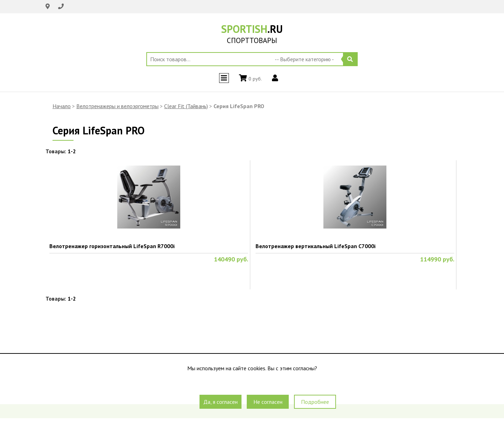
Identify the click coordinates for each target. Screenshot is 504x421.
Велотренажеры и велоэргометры (117, 106)
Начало (62, 106)
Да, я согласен (220, 402)
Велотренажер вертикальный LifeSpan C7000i (316, 246)
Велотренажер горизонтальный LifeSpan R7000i (112, 246)
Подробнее (315, 402)
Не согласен (268, 402)
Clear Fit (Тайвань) (186, 106)
